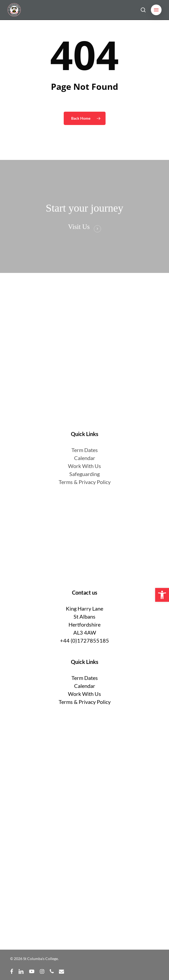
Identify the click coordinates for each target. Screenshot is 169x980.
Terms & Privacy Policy (85, 482)
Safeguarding (84, 474)
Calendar (85, 458)
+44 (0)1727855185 (84, 640)
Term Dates (85, 678)
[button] (156, 10)
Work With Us (84, 466)
